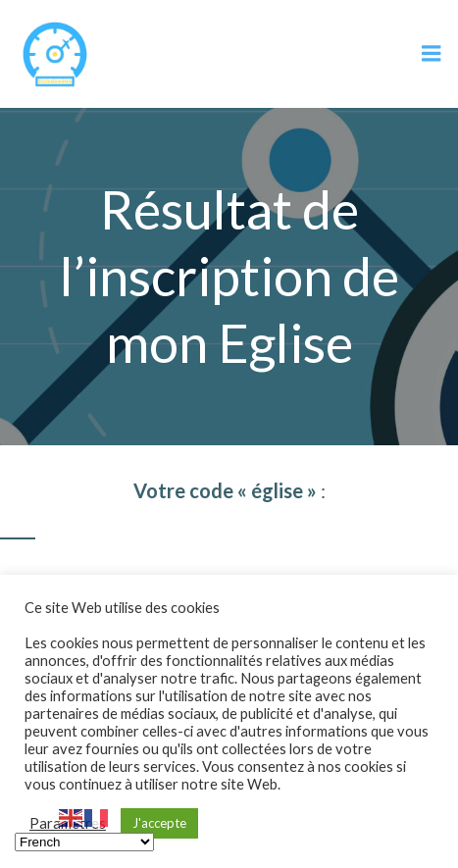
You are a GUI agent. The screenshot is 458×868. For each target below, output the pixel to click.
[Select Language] (84, 842)
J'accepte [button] (159, 823)
